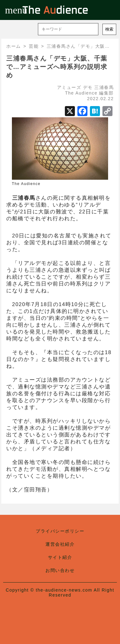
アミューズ (69, 87)
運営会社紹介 (60, 544)
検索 (109, 29)
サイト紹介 (60, 557)
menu (10, 10)
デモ (88, 87)
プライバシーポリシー (60, 531)
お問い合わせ (60, 570)
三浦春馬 (104, 87)
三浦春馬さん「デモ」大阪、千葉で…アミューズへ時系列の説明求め (57, 67)
